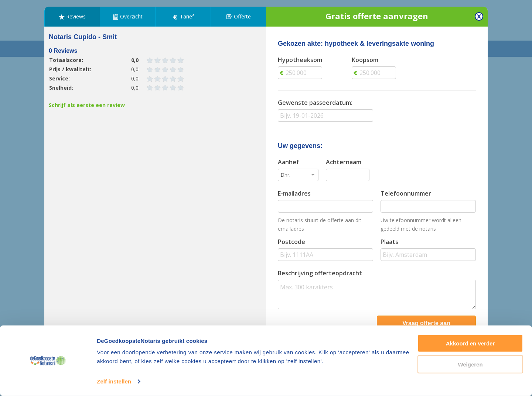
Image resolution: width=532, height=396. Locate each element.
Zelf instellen (114, 381)
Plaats (389, 242)
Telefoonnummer (406, 193)
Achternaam (344, 162)
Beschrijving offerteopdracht (320, 273)
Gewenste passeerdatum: (315, 103)
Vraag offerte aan (426, 323)
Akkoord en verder (470, 343)
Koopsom (365, 60)
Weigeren (470, 364)
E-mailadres (294, 193)
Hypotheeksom (300, 60)
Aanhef (288, 162)
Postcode (291, 242)
